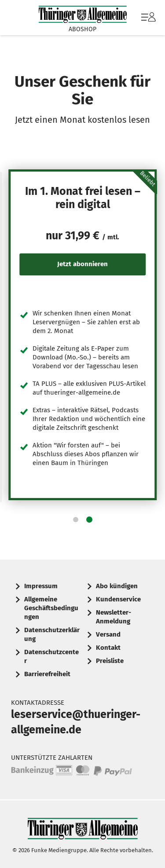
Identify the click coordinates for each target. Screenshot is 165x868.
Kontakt (108, 648)
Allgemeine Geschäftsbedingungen (51, 608)
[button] (76, 520)
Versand (108, 634)
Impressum (41, 586)
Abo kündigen (117, 586)
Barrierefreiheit (47, 674)
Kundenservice (118, 599)
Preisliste (110, 661)
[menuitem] (147, 18)
